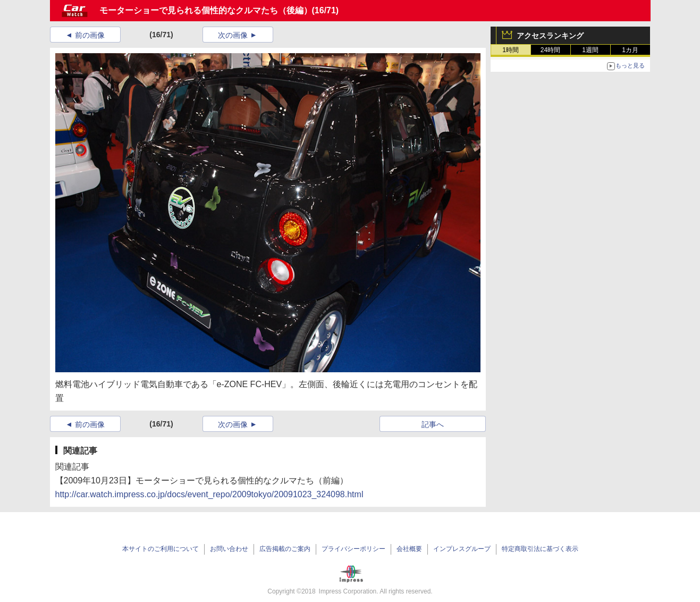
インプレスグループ (462, 549)
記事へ (433, 424)
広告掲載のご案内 (285, 549)
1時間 (511, 50)
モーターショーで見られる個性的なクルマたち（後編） (206, 10)
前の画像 (90, 35)
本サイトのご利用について (161, 549)
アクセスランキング (550, 36)
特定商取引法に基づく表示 (540, 549)
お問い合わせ (229, 549)
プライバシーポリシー (353, 549)
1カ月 (630, 50)
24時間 (550, 50)
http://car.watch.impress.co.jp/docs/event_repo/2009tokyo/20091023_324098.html (209, 494)
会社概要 (409, 549)
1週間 (590, 50)
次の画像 (233, 35)
